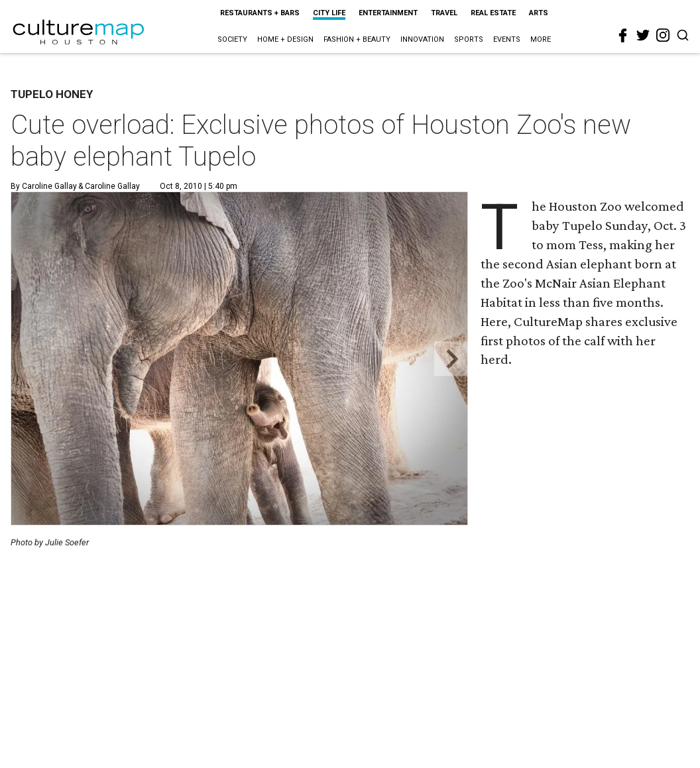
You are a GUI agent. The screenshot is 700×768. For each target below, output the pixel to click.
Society (232, 39)
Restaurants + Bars (260, 13)
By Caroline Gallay (44, 186)
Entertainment (388, 13)
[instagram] (663, 35)
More (541, 39)
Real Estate (493, 13)
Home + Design (285, 39)
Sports (469, 39)
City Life (329, 13)
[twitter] (643, 35)
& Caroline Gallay (108, 186)
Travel (444, 13)
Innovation (422, 39)
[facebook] (623, 36)
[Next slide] (451, 359)
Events (507, 39)
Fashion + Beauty (357, 39)
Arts (539, 13)
